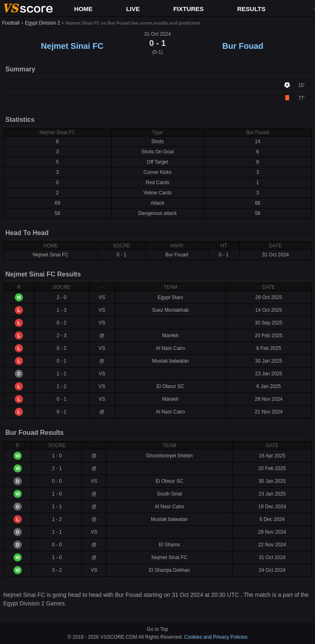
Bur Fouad (243, 46)
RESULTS (251, 9)
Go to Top (157, 629)
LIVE (133, 9)
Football (11, 23)
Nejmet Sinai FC (72, 46)
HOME (83, 9)
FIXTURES (188, 9)
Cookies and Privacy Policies (216, 637)
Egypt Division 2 (43, 23)
